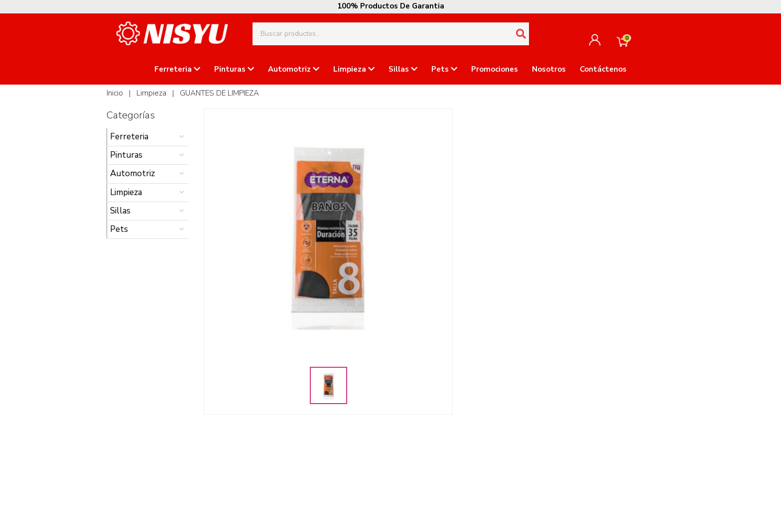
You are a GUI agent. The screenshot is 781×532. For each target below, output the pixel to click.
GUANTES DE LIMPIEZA (219, 93)
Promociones (495, 69)
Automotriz (294, 69)
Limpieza (354, 69)
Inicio (115, 93)
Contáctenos (603, 69)
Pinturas (234, 69)
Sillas (403, 69)
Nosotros (549, 69)
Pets (444, 69)
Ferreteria (177, 69)
